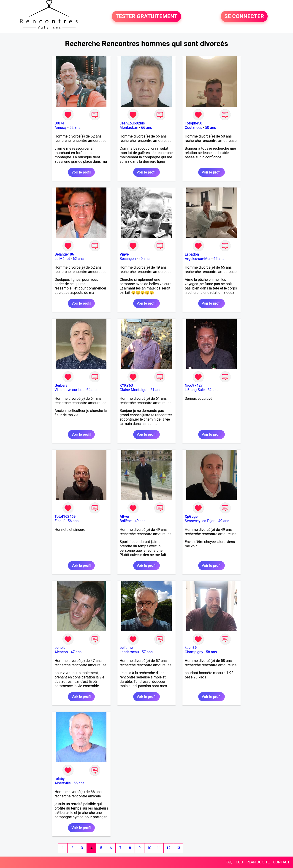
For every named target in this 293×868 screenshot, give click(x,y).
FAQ (229, 862)
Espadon (192, 254)
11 (159, 848)
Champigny (194, 652)
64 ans (92, 390)
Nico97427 (194, 385)
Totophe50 (194, 123)
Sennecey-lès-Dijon (200, 521)
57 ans (147, 652)
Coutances (193, 128)
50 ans (211, 128)
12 (168, 848)
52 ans (75, 128)
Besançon (128, 259)
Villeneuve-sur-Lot (69, 390)
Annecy (61, 128)
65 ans (219, 259)
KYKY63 (126, 385)
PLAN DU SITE (258, 862)
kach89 (191, 648)
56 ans (73, 521)
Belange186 (64, 254)
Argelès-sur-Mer (198, 259)
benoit (60, 648)
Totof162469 (65, 517)
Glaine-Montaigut (134, 390)
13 (178, 848)
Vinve (124, 254)
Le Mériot (62, 259)
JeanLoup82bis (132, 123)
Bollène (126, 521)
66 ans (146, 128)
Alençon (61, 652)
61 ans (156, 390)
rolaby (60, 779)
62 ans (78, 259)
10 (149, 848)
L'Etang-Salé (195, 390)
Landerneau (129, 652)
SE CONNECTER (244, 17)
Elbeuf (60, 521)
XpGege (191, 517)
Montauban (129, 128)
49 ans (144, 259)
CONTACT (281, 862)
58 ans (212, 652)
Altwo (124, 517)
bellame (126, 648)
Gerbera (61, 385)
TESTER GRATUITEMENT (146, 17)
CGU (239, 862)
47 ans (76, 652)
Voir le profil (81, 172)
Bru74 (59, 123)
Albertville (63, 783)
